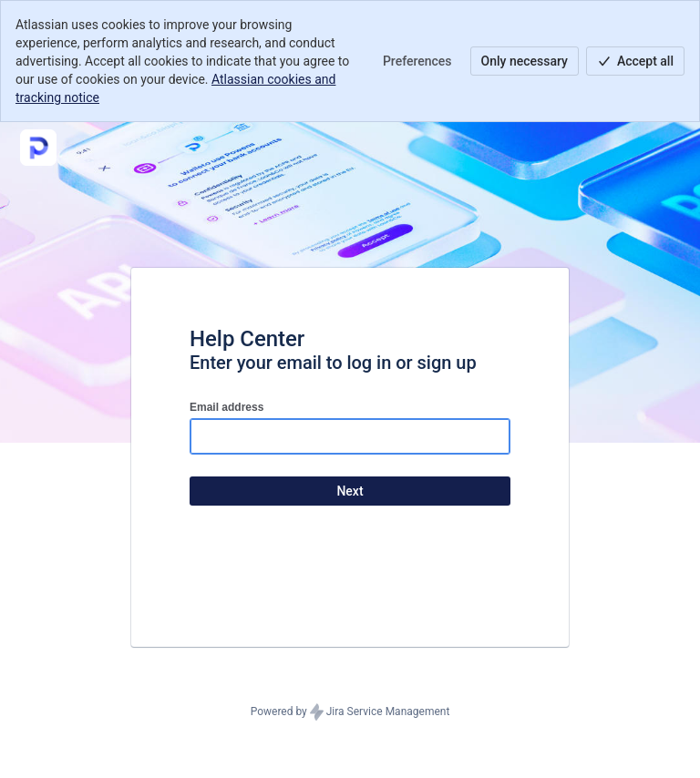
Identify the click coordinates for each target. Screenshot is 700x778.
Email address (226, 407)
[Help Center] (38, 148)
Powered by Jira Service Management (350, 712)
